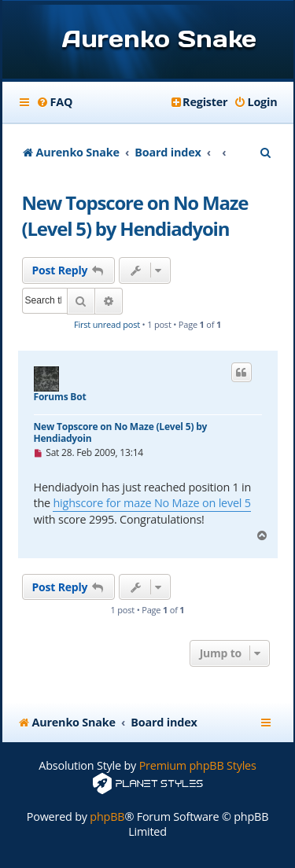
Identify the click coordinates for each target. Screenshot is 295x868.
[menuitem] (55, 102)
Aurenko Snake (159, 39)
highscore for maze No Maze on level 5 (151, 503)
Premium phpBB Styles (198, 765)
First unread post (107, 324)
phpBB (107, 817)
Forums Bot (60, 397)
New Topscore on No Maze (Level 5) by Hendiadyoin (135, 215)
